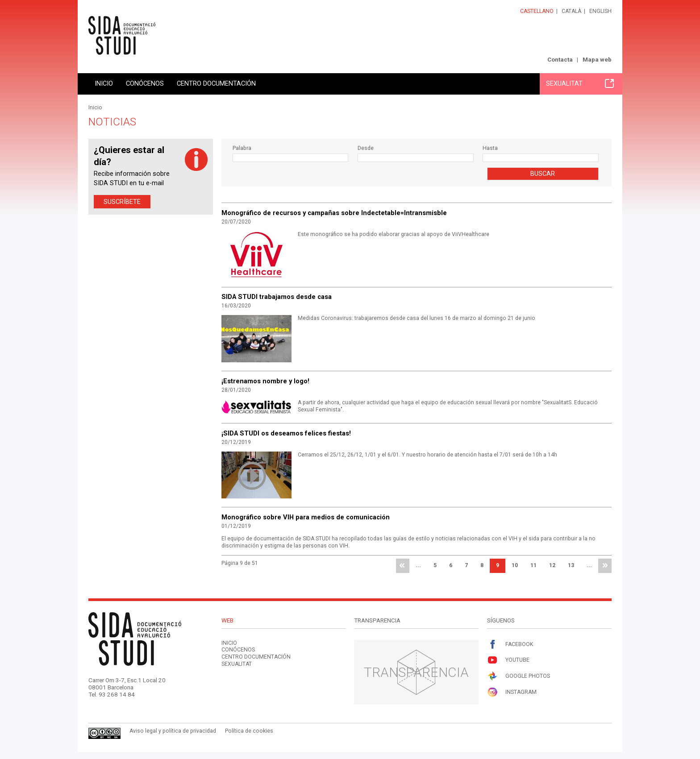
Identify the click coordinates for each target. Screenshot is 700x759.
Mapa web (597, 60)
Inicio (104, 83)
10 (515, 565)
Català (571, 11)
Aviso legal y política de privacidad (173, 731)
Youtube (508, 660)
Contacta (560, 60)
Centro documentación (216, 83)
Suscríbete (122, 202)
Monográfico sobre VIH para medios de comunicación (306, 517)
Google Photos (519, 676)
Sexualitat (580, 83)
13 (571, 565)
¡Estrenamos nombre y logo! (265, 381)
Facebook (510, 645)
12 (552, 565)
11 (533, 565)
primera (403, 566)
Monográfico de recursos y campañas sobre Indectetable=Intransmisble (334, 213)
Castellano (537, 11)
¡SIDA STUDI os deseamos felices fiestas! (286, 433)
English (600, 11)
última (605, 566)
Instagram (512, 692)
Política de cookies (249, 731)
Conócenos (145, 83)
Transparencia (416, 672)
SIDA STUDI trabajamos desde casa (277, 297)
